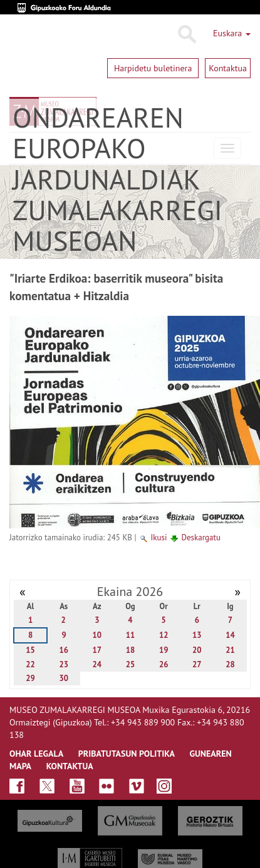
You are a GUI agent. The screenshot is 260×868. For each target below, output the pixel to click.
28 (230, 664)
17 (97, 650)
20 (197, 650)
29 (30, 678)
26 (164, 664)
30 (64, 678)
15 (30, 650)
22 (30, 664)
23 (64, 664)
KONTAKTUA (70, 766)
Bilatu (186, 34)
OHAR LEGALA (36, 754)
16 (64, 650)
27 (197, 664)
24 (97, 664)
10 (97, 635)
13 (197, 635)
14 (230, 635)
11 (131, 635)
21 (230, 650)
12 (164, 635)
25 (131, 664)
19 (164, 650)
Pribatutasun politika (127, 754)
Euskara (232, 33)
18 (131, 650)
